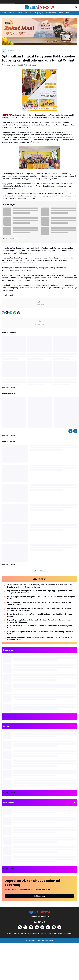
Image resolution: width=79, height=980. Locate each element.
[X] (7, 313)
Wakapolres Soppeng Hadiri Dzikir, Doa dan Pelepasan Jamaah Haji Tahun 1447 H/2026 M (41, 633)
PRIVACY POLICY (47, 934)
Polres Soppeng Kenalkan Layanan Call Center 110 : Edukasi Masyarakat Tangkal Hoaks (41, 598)
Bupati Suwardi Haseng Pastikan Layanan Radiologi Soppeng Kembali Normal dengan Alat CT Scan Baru (40, 592)
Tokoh (68, 13)
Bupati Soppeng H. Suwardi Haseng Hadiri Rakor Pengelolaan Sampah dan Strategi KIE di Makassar (38, 621)
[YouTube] (37, 927)
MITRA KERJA (68, 934)
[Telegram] (11, 313)
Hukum (19, 13)
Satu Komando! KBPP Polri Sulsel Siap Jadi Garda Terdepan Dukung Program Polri (40, 627)
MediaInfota (49, 940)
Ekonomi (28, 13)
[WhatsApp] (15, 313)
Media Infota (36, 940)
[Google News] (42, 927)
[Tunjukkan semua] (75, 650)
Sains (61, 13)
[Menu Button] (3, 7)
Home (4, 13)
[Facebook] (3, 313)
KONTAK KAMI (18, 934)
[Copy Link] (19, 313)
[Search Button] (76, 7)
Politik (11, 13)
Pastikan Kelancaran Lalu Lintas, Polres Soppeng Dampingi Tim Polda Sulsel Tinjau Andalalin (39, 604)
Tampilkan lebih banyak (40, 571)
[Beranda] (4, 51)
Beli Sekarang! (39, 896)
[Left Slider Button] (70, 431)
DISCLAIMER (58, 934)
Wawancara (51, 13)
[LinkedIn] (54, 927)
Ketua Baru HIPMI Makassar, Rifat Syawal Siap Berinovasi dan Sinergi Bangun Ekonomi (39, 615)
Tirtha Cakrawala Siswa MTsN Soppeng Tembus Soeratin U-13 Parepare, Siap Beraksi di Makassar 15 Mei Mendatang (40, 586)
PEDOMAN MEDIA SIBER (32, 934)
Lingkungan (39, 13)
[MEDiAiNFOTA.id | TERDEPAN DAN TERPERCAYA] (39, 912)
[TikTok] (48, 927)
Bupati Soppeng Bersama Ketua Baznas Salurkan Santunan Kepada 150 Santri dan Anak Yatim (40, 639)
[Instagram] (31, 927)
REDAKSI (9, 934)
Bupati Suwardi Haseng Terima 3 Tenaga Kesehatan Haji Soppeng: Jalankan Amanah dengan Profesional (39, 609)
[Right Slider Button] (77, 13)
